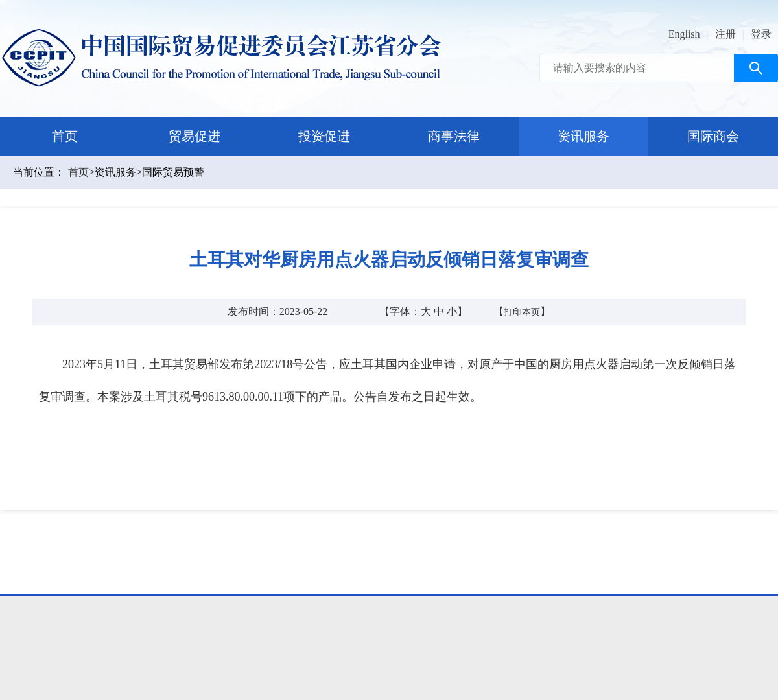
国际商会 (713, 136)
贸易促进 (194, 136)
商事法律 (454, 136)
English (684, 34)
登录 (761, 34)
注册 (725, 34)
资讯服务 (583, 136)
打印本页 (522, 312)
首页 (65, 136)
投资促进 (324, 136)
